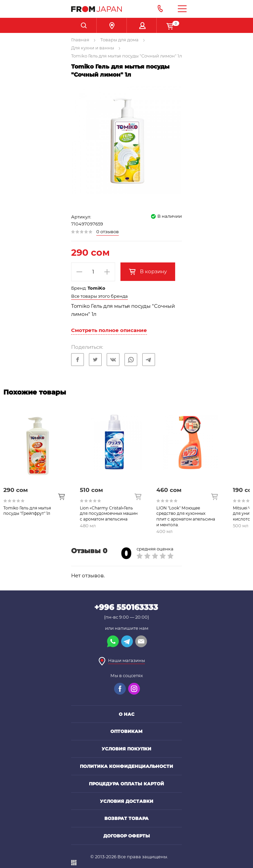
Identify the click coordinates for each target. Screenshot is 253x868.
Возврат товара (127, 818)
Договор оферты (127, 836)
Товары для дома (119, 40)
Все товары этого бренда (99, 296)
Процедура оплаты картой (127, 784)
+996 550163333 (126, 607)
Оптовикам (127, 731)
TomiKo (96, 288)
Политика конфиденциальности (127, 766)
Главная (80, 40)
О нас (127, 714)
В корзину (153, 271)
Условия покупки (127, 749)
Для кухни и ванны (93, 48)
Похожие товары (35, 392)
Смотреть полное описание (109, 330)
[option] (42, 470)
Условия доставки (127, 801)
